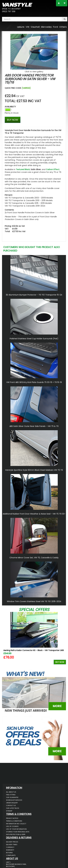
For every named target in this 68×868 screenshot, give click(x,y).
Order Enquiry (12, 803)
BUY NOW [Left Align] (13, 120)
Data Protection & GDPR (16, 834)
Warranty (10, 850)
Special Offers (34, 610)
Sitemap (9, 811)
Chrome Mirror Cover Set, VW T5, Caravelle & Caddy (34, 558)
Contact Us (11, 805)
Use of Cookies (12, 826)
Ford (55, 27)
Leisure (21, 27)
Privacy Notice (12, 818)
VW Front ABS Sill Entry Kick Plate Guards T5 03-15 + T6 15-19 (34, 382)
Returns (9, 853)
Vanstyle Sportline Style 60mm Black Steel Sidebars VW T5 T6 (34, 470)
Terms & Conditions (14, 821)
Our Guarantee (12, 797)
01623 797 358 (9, 11)
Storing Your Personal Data (18, 832)
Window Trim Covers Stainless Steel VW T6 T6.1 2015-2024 (34, 601)
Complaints (11, 855)
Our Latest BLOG (13, 808)
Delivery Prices (12, 842)
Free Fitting (11, 795)
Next (63, 640)
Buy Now (60, 662)
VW (28, 27)
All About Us (11, 792)
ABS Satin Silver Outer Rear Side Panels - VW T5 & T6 (34, 426)
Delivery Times (12, 845)
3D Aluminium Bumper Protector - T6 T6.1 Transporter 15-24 (34, 295)
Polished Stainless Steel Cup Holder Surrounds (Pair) (34, 339)
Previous (5, 640)
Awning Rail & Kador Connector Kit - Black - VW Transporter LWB (34, 650)
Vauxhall (35, 27)
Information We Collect (16, 824)
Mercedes (46, 27)
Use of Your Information (16, 829)
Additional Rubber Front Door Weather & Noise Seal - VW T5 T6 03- (34, 514)
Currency (10, 847)
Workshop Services (14, 800)
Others (63, 27)
